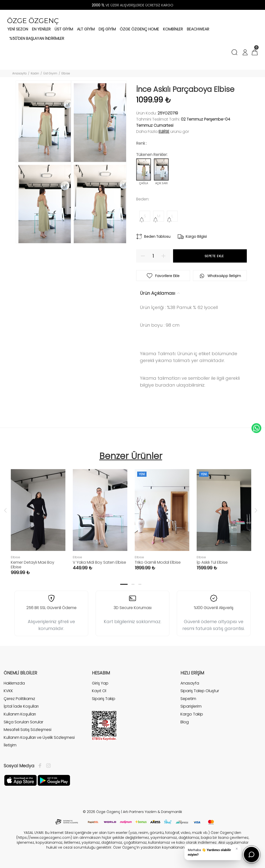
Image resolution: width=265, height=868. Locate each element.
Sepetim (188, 699)
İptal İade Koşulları (21, 706)
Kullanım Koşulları (20, 714)
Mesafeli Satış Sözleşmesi (28, 730)
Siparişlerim (191, 706)
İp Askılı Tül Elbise (212, 562)
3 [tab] (140, 584)
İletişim (10, 745)
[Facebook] (41, 766)
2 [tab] (133, 584)
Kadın (35, 73)
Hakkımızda (14, 683)
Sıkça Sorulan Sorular (23, 722)
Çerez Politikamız (19, 699)
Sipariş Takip (104, 699)
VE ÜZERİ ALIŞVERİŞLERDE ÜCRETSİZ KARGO (132, 5)
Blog (185, 722)
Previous (5, 510)
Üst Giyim (50, 73)
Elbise (66, 73)
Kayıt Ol (99, 691)
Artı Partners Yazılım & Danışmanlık (153, 812)
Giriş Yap (100, 683)
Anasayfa (19, 73)
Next (256, 510)
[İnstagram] (47, 766)
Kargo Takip (192, 714)
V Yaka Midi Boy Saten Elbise (99, 562)
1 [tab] (124, 584)
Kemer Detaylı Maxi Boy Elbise (33, 565)
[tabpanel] (38, 517)
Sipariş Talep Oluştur (200, 691)
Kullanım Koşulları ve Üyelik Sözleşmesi (39, 737)
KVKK (8, 691)
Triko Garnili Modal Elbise (158, 562)
